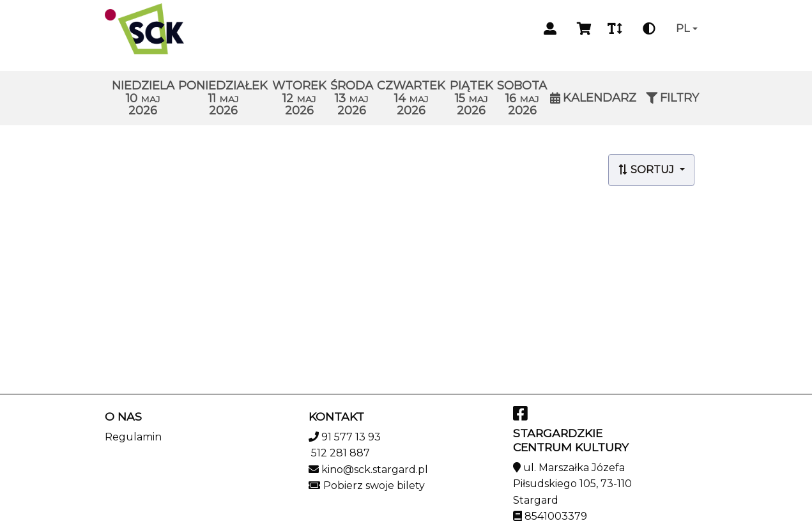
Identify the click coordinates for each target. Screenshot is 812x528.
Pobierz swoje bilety (374, 485)
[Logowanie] (550, 29)
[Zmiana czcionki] (615, 29)
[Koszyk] (582, 29)
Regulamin (133, 437)
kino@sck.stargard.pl (375, 470)
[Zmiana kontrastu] (649, 29)
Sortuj (647, 170)
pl (683, 28)
